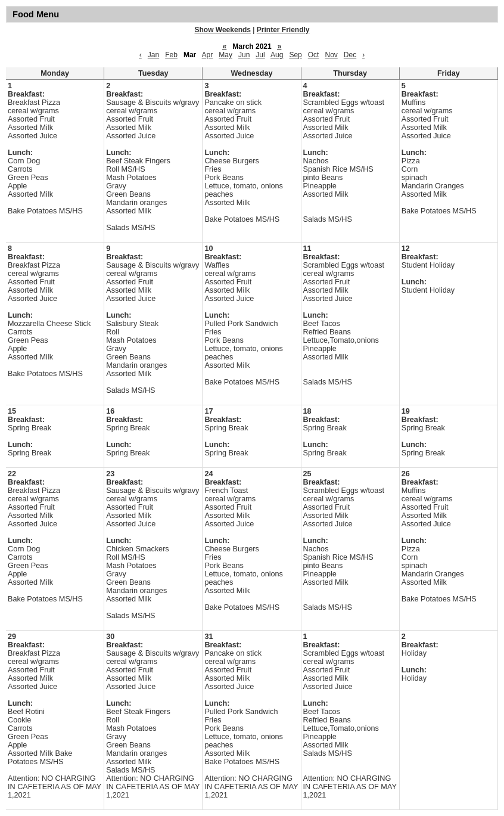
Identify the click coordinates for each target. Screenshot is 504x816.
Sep (295, 55)
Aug (277, 55)
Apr (208, 55)
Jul (260, 55)
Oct (314, 55)
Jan (153, 55)
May (225, 55)
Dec (350, 55)
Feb (171, 55)
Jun (244, 55)
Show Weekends (223, 30)
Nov (331, 55)
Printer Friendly (283, 30)
